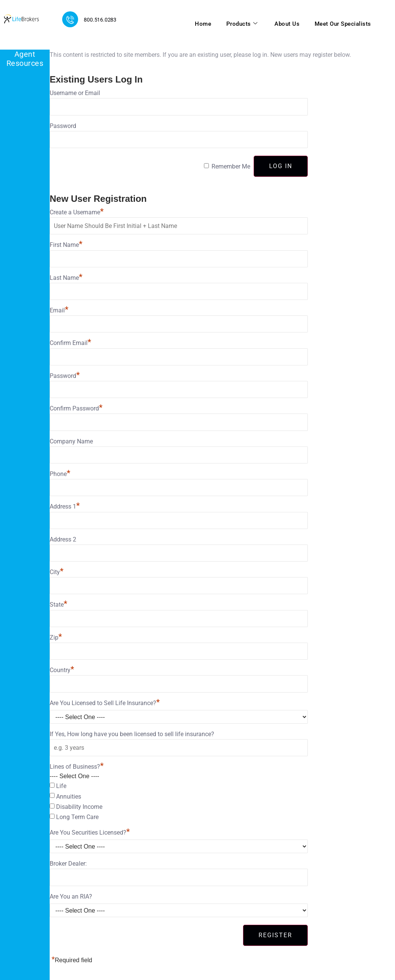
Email (59, 310)
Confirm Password (76, 408)
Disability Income (79, 807)
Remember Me (231, 166)
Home (202, 24)
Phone (60, 474)
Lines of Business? (77, 767)
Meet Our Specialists (342, 24)
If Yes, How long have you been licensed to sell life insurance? (132, 734)
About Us (287, 24)
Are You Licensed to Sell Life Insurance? (105, 703)
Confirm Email (70, 343)
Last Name (66, 278)
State (58, 605)
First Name (66, 245)
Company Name (71, 441)
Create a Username (77, 212)
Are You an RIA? (71, 897)
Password (63, 126)
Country (62, 670)
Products (241, 24)
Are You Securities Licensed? (90, 833)
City (56, 572)
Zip (56, 637)
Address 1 (65, 506)
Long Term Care (77, 817)
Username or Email (75, 93)
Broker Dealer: (68, 864)
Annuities (69, 797)
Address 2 (63, 539)
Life (61, 786)
